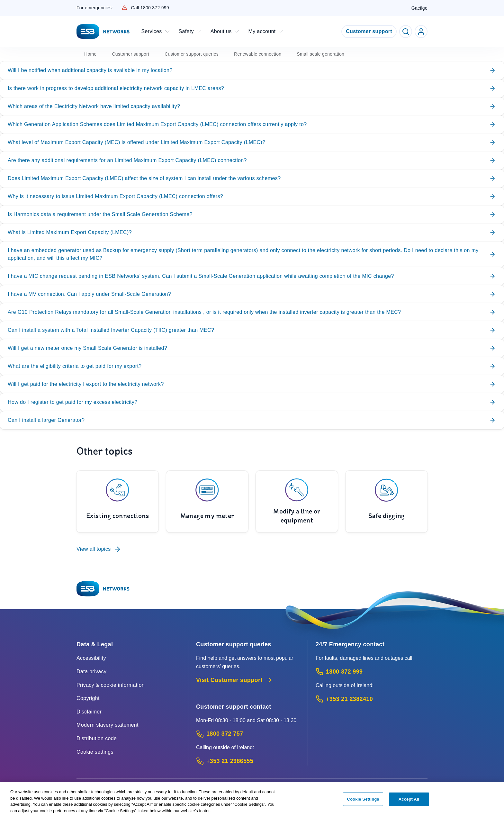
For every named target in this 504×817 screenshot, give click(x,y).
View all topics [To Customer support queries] (99, 549)
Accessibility (91, 658)
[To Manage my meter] (207, 502)
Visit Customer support (234, 680)
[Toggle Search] (406, 32)
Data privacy (91, 672)
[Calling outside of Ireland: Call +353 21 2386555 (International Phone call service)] (248, 761)
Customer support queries (192, 54)
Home (90, 54)
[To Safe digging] (387, 502)
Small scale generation (320, 54)
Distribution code (97, 738)
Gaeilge (419, 8)
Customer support (369, 31)
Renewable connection (258, 54)
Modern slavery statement (108, 725)
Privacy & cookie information (111, 685)
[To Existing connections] (117, 502)
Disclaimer (89, 712)
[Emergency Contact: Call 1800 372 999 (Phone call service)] (372, 672)
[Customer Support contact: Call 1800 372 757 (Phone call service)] (248, 734)
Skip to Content (5, 5)
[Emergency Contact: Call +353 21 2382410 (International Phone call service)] (372, 699)
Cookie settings (95, 752)
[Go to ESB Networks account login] (421, 32)
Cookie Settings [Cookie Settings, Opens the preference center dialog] (363, 802)
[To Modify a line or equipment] (297, 502)
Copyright (88, 698)
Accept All (409, 802)
